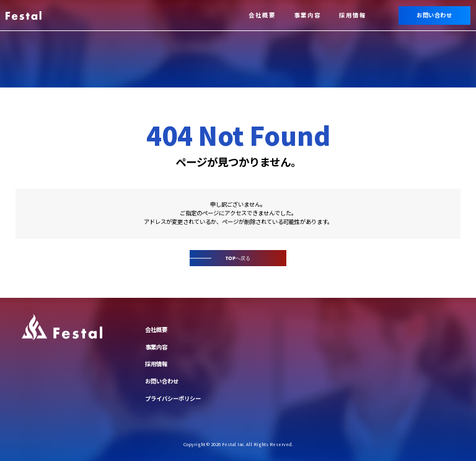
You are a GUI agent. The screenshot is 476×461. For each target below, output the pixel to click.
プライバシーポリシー (173, 398)
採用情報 (353, 15)
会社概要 (262, 15)
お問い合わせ (434, 15)
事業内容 (307, 15)
